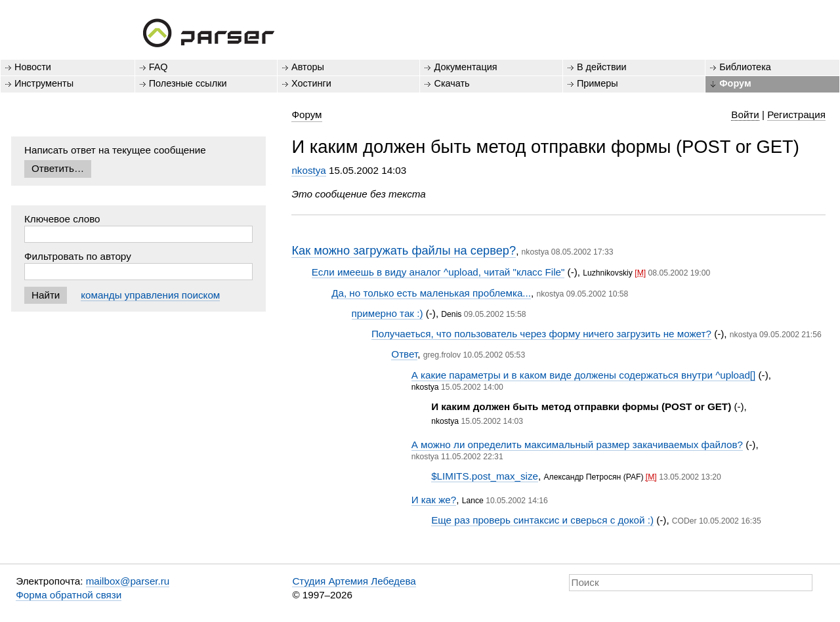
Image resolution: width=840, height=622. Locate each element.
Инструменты (44, 83)
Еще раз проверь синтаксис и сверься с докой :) (542, 520)
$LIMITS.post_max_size (485, 476)
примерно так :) (388, 313)
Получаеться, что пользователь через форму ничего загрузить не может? (541, 334)
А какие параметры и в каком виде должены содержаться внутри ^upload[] (584, 375)
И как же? (434, 500)
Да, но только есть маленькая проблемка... (431, 293)
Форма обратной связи (69, 595)
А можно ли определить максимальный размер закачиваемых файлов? (577, 445)
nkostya (308, 170)
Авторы (308, 67)
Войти (745, 114)
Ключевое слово (62, 219)
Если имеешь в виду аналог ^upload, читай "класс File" (438, 272)
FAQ (158, 67)
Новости (33, 67)
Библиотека (745, 67)
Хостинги (311, 83)
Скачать (451, 83)
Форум (735, 83)
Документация (465, 67)
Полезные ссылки (188, 83)
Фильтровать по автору (78, 256)
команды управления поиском (150, 295)
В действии (602, 67)
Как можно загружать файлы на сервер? (404, 250)
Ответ (404, 354)
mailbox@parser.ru (128, 581)
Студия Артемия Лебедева (354, 581)
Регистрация (796, 114)
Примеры (598, 83)
